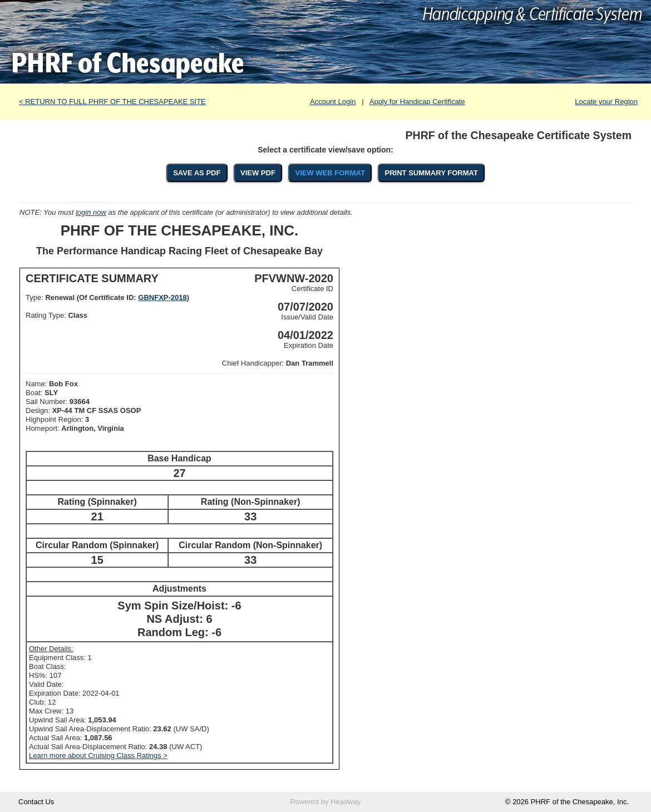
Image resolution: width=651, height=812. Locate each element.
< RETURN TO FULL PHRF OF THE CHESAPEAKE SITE (112, 102)
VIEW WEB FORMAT (330, 173)
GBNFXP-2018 (162, 297)
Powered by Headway (325, 802)
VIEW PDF (258, 173)
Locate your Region (606, 102)
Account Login (333, 102)
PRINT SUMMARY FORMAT (431, 173)
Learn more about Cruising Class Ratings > (98, 756)
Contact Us (36, 802)
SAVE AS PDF (197, 173)
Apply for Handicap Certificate (417, 102)
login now (91, 212)
